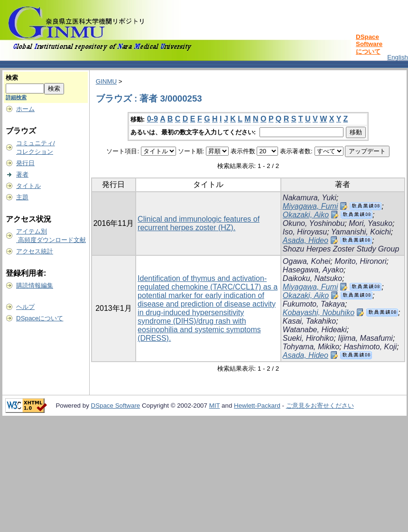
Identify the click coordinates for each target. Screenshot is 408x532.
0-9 (153, 119)
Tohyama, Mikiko (311, 347)
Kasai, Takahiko (309, 321)
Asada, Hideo (306, 240)
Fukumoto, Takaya (314, 304)
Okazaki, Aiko (306, 215)
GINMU (106, 81)
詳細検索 (16, 97)
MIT (215, 406)
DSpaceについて (40, 318)
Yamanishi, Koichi (361, 232)
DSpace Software (116, 406)
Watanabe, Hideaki (315, 330)
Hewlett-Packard (257, 406)
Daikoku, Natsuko (312, 278)
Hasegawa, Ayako (313, 270)
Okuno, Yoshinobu (314, 223)
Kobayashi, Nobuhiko (319, 313)
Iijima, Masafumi (365, 338)
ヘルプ (25, 307)
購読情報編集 (35, 285)
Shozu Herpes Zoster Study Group (341, 249)
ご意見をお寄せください (320, 406)
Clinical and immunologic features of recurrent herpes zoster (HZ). (199, 223)
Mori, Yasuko (371, 223)
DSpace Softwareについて (369, 44)
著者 (22, 174)
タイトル (28, 186)
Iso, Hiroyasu (305, 232)
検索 (12, 78)
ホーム (25, 109)
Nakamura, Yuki (310, 198)
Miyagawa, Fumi (310, 206)
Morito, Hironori (360, 261)
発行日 (25, 163)
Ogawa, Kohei (307, 261)
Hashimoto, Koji (370, 347)
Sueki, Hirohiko (308, 338)
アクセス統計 (35, 251)
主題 (22, 197)
